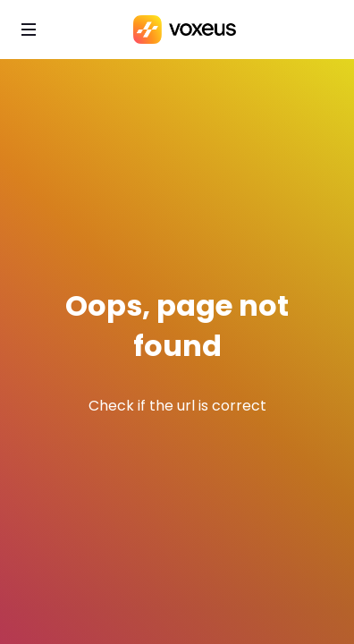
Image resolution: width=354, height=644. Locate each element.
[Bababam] (185, 30)
